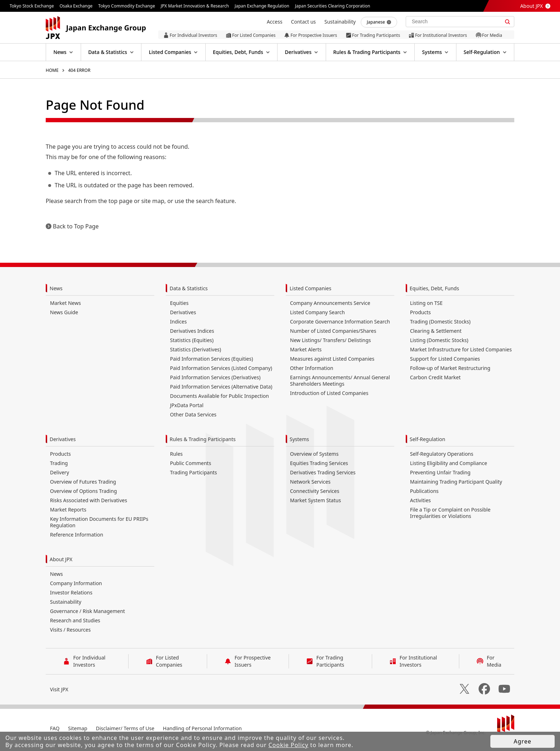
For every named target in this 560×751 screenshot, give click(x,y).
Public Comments (191, 463)
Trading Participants (194, 472)
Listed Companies (311, 288)
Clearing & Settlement (436, 331)
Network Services (310, 482)
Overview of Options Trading (83, 491)
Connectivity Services (315, 491)
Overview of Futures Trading (83, 482)
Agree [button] (522, 741)
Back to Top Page (76, 226)
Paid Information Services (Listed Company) (221, 368)
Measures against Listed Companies (332, 359)
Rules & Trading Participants (203, 439)
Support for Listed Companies (445, 359)
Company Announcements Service (330, 303)
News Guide (64, 312)
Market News (65, 303)
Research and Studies (75, 620)
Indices (178, 322)
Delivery (59, 472)
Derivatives (183, 312)
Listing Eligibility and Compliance (449, 463)
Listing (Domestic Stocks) (439, 340)
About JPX (531, 6)
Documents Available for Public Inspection (219, 396)
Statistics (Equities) (192, 340)
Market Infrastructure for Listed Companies (461, 349)
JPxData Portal (187, 405)
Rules (176, 454)
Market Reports (68, 510)
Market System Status (316, 500)
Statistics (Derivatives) (196, 349)
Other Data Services (193, 414)
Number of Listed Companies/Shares (333, 331)
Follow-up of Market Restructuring (450, 368)
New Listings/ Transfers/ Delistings (331, 340)
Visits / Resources (70, 630)
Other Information (312, 368)
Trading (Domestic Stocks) (440, 322)
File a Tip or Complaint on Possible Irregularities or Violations (450, 513)
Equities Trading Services (319, 463)
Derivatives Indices (192, 331)
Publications (424, 491)
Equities (179, 303)
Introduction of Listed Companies (329, 393)
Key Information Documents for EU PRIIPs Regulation (99, 522)
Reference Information (77, 535)
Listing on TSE (426, 303)
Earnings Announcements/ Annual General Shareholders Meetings (340, 381)
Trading (59, 463)
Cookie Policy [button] (289, 745)
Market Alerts (306, 349)
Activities (420, 500)
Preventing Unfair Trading (440, 472)
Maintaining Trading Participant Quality (456, 482)
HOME (52, 70)
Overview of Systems (314, 454)
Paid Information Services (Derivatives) (215, 377)
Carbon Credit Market (435, 377)
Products (420, 312)
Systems (299, 439)
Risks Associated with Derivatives (89, 500)
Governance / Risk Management (87, 611)
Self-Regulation (427, 439)
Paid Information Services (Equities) (211, 359)
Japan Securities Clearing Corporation (332, 6)
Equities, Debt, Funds (434, 288)
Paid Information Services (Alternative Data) (221, 387)
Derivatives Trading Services (323, 472)
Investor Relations (71, 592)
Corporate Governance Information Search (340, 322)
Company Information (76, 583)
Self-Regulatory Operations (442, 454)
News (56, 288)
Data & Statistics (189, 288)
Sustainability (66, 602)
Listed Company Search (317, 312)
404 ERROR (79, 70)
